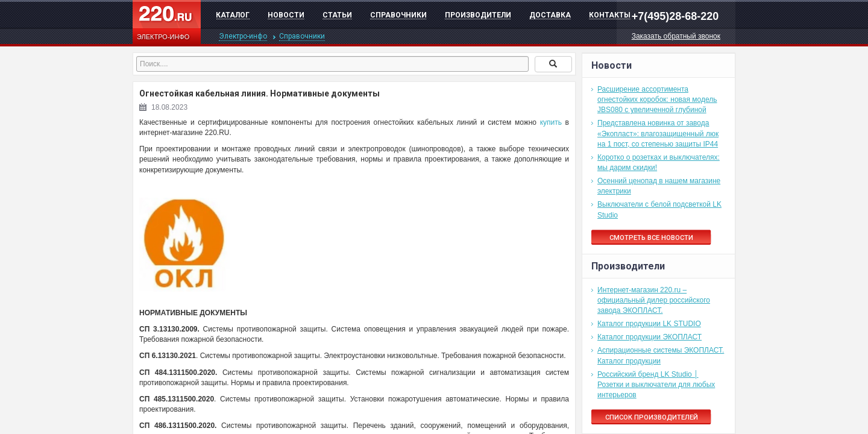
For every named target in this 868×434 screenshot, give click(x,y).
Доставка (550, 15)
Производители (478, 15)
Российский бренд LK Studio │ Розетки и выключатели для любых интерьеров (656, 385)
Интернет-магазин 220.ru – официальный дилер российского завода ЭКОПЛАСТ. (654, 300)
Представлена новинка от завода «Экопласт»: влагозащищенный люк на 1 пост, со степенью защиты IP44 (658, 133)
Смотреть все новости (651, 238)
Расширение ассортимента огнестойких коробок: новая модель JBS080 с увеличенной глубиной (657, 99)
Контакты (610, 15)
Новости (286, 15)
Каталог (233, 15)
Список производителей (652, 417)
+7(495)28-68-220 (675, 16)
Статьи (337, 15)
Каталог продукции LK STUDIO (649, 324)
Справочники (398, 15)
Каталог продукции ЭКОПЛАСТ (649, 337)
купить (551, 122)
